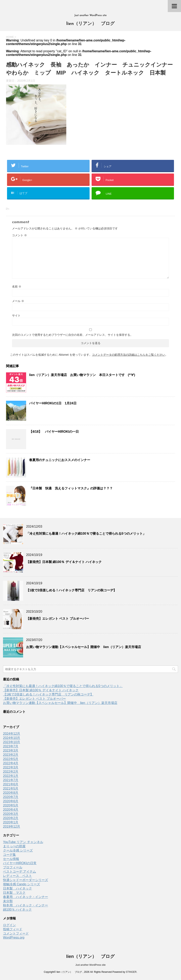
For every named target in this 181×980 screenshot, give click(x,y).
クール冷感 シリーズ (18, 850)
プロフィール (13, 867)
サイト (16, 315)
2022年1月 (11, 776)
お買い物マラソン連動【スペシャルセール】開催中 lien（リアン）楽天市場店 (84, 647)
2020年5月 (11, 805)
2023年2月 (11, 755)
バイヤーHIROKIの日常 (20, 863)
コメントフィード (16, 933)
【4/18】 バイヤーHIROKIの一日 (54, 432)
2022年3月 (11, 767)
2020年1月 (11, 822)
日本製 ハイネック (17, 888)
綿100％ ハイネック (17, 910)
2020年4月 (11, 810)
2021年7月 (11, 780)
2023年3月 (11, 750)
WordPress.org (14, 937)
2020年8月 (11, 793)
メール (18, 301)
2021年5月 (11, 788)
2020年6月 (11, 801)
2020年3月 (11, 814)
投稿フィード (13, 929)
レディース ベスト (17, 876)
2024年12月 (12, 734)
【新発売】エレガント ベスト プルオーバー (58, 619)
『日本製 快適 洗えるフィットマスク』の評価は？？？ (71, 488)
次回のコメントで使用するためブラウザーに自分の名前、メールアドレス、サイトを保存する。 (73, 335)
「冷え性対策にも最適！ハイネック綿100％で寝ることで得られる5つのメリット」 (86, 534)
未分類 (8, 901)
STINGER (131, 972)
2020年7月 (11, 797)
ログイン (9, 925)
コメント (19, 235)
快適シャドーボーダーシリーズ (26, 880)
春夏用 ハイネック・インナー (26, 897)
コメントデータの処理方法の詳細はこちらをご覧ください (129, 355)
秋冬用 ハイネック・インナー (26, 905)
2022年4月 (11, 763)
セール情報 (11, 859)
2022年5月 (11, 759)
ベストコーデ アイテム (19, 872)
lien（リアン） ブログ (91, 24)
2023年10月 (12, 742)
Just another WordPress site (90, 965)
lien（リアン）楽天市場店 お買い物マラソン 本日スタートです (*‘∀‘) (82, 375)
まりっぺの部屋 (14, 846)
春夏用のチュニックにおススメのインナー (60, 460)
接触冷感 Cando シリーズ (21, 884)
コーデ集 (9, 855)
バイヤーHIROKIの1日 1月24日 (53, 403)
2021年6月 (11, 784)
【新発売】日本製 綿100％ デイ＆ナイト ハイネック (64, 562)
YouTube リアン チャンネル (23, 842)
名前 (17, 287)
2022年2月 (11, 772)
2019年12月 (12, 826)
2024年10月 (12, 738)
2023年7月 (11, 746)
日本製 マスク (14, 893)
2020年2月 (11, 818)
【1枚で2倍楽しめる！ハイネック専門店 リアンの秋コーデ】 (71, 590)
